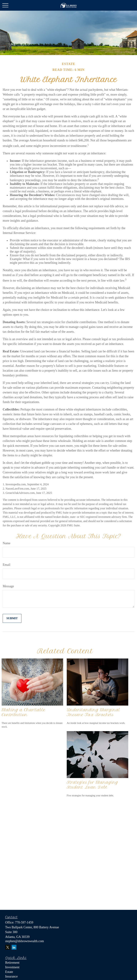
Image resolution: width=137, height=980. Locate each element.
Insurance (11, 976)
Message (8, 586)
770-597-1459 (24, 922)
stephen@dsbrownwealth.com (25, 941)
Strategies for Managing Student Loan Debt (92, 785)
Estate (9, 972)
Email (7, 565)
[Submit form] (12, 618)
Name (7, 543)
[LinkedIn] (14, 947)
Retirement (12, 963)
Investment (12, 967)
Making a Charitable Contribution (23, 712)
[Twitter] (8, 947)
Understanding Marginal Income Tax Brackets (93, 712)
